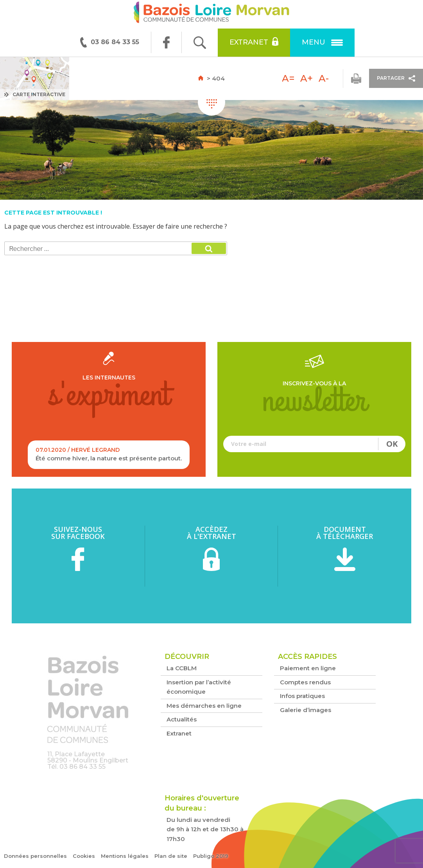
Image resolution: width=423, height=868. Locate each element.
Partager (396, 78)
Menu (322, 42)
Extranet (254, 42)
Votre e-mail (314, 444)
